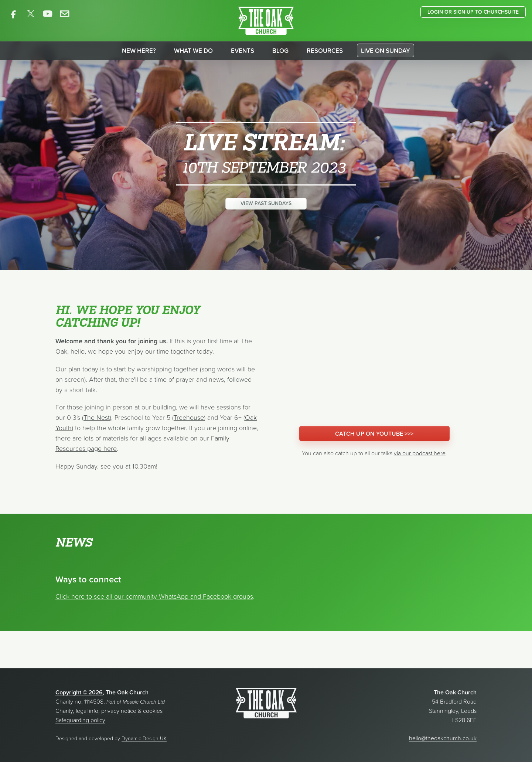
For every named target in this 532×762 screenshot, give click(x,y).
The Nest (97, 417)
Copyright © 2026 (79, 692)
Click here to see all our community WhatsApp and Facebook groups (154, 596)
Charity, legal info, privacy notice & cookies (109, 711)
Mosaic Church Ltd (144, 702)
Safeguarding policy (80, 720)
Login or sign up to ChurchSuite (473, 12)
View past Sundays (266, 203)
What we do (193, 51)
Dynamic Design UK (144, 738)
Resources (325, 51)
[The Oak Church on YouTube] (48, 14)
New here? (139, 51)
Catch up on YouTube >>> (374, 433)
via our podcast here (420, 453)
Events (243, 51)
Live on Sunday (386, 51)
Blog (280, 51)
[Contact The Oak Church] (65, 14)
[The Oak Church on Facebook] (14, 14)
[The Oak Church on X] (31, 14)
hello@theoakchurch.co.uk (443, 738)
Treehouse (189, 417)
